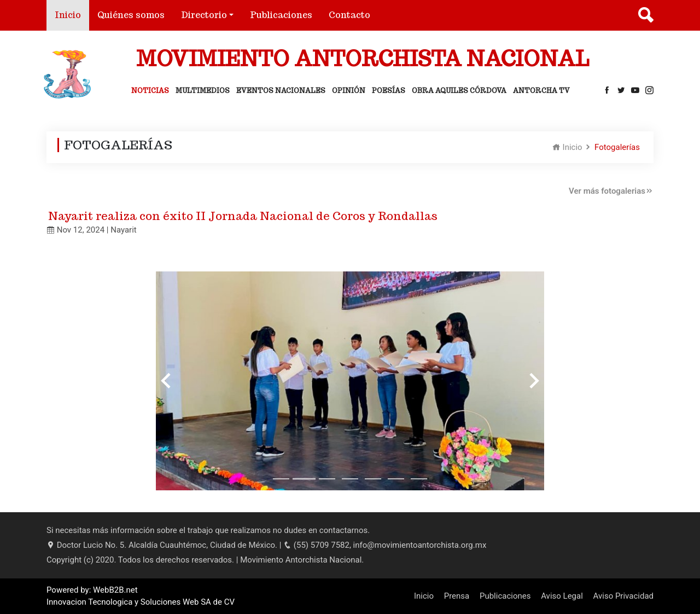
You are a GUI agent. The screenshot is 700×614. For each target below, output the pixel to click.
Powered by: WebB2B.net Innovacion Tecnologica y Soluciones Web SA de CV (141, 596)
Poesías (389, 91)
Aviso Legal (562, 596)
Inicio (72, 15)
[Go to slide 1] (281, 479)
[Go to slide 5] (373, 479)
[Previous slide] (167, 381)
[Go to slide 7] (419, 479)
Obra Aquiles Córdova (459, 91)
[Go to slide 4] (350, 479)
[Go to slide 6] (396, 479)
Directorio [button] (204, 15)
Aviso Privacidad (623, 596)
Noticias (150, 91)
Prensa (457, 596)
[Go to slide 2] (304, 479)
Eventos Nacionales (281, 91)
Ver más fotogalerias (611, 191)
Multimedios (203, 91)
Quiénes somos (131, 15)
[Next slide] (533, 381)
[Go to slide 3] (327, 479)
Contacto (349, 15)
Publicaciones (281, 15)
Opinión (349, 91)
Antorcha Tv (541, 91)
